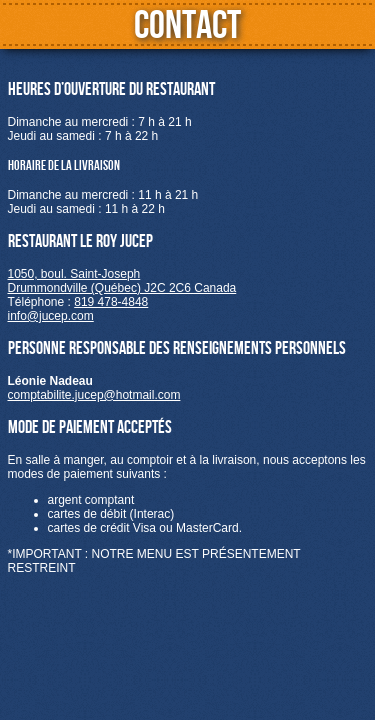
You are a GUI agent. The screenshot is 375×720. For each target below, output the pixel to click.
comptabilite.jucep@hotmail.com (94, 395)
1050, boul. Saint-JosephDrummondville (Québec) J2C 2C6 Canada (122, 281)
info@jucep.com (51, 316)
